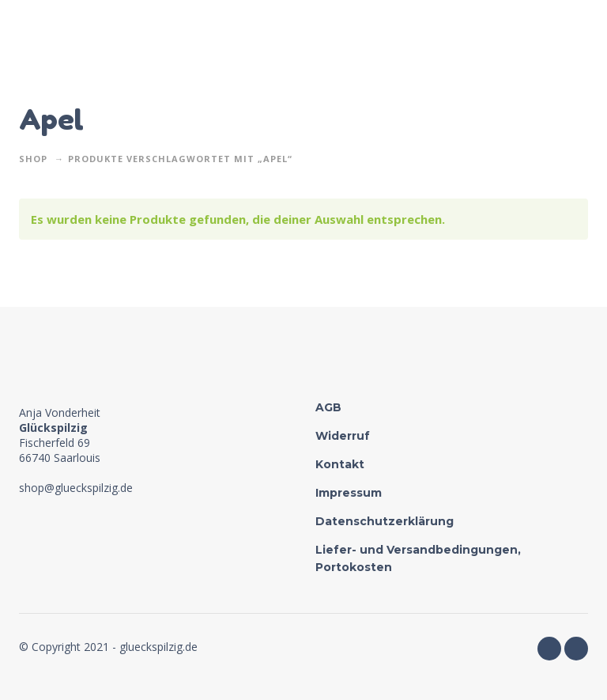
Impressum (349, 493)
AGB (328, 407)
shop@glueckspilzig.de (76, 488)
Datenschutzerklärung (385, 521)
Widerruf (343, 436)
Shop (33, 159)
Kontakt (340, 464)
